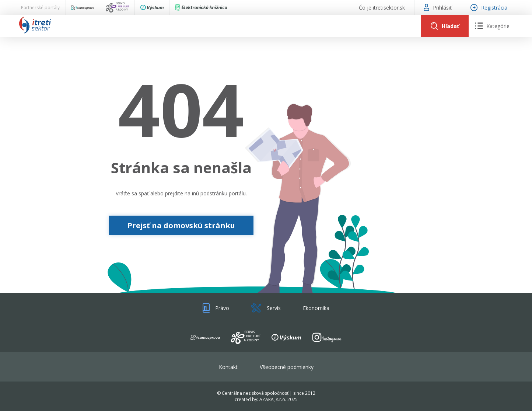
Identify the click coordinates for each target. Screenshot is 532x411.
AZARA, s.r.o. (273, 399)
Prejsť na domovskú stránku (181, 225)
